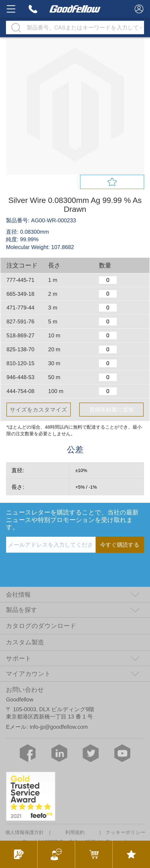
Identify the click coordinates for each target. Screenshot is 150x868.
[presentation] (41, 562)
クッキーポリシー (125, 833)
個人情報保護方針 (25, 833)
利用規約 (75, 833)
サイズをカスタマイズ (38, 410)
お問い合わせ (25, 690)
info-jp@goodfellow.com (59, 727)
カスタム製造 (25, 642)
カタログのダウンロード (41, 626)
